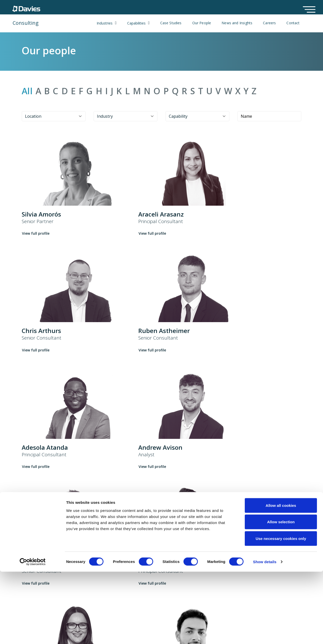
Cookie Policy (171, 546)
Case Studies (171, 23)
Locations (214, 546)
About (76, 546)
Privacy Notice (172, 555)
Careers (269, 23)
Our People (202, 23)
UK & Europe (23, 547)
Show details (265, 634)
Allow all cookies (281, 578)
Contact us (215, 555)
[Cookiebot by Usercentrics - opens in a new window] (33, 634)
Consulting (26, 23)
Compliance (169, 563)
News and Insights (237, 23)
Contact (293, 23)
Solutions (127, 546)
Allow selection (281, 594)
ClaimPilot (127, 555)
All (27, 91)
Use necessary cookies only (281, 611)
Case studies (130, 563)
